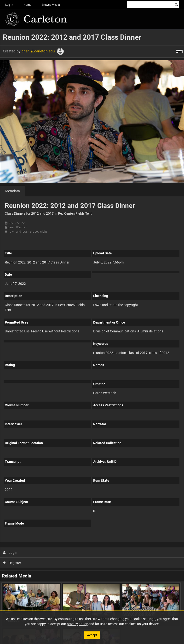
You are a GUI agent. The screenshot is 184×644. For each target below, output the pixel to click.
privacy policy (77, 624)
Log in (9, 5)
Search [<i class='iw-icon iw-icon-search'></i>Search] (176, 4)
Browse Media (51, 5)
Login (10, 552)
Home (27, 5)
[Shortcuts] (179, 50)
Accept (92, 635)
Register (12, 563)
